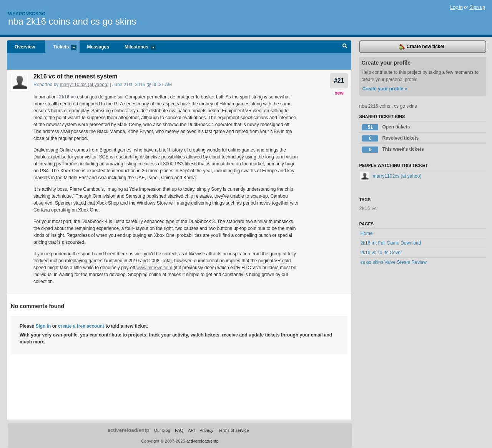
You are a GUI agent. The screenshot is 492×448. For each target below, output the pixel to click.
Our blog (162, 430)
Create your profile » (385, 89)
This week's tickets (393, 150)
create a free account (81, 326)
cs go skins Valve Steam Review (393, 262)
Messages (98, 47)
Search (345, 47)
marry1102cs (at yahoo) (84, 85)
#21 (339, 81)
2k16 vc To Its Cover (381, 253)
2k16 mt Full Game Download (391, 243)
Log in (456, 7)
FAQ (179, 430)
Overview (25, 47)
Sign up (477, 7)
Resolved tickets (390, 138)
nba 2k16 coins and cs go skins (72, 21)
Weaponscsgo (27, 14)
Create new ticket (422, 47)
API (191, 430)
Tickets (61, 47)
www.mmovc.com (154, 268)
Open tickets (386, 127)
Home (366, 233)
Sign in (43, 326)
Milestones (136, 47)
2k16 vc (67, 97)
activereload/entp (129, 430)
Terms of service (233, 430)
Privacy (206, 430)
